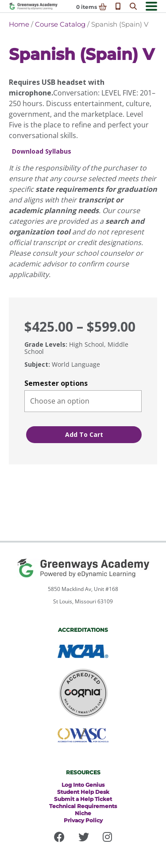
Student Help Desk (83, 792)
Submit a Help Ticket (83, 799)
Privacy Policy (83, 820)
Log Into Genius (83, 785)
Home (19, 24)
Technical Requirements (83, 806)
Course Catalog (60, 24)
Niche (83, 813)
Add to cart (84, 434)
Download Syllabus (42, 152)
